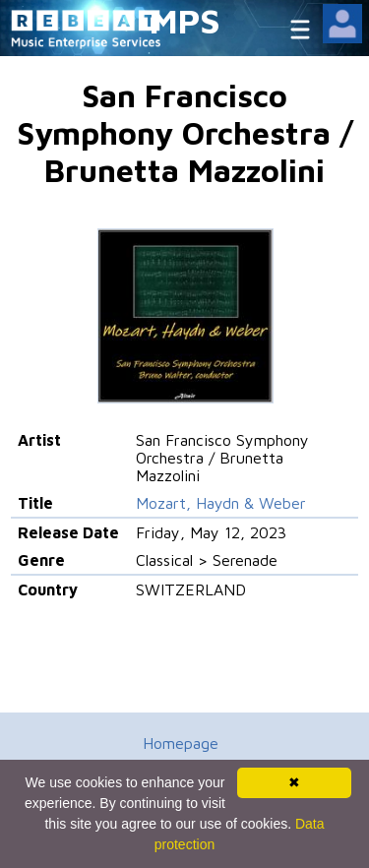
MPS (185, 20)
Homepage (181, 743)
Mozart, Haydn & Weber (221, 503)
